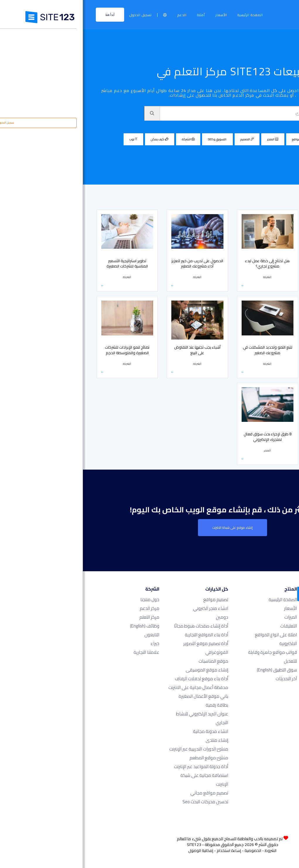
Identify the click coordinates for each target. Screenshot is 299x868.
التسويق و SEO (135, 139)
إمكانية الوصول (118, 850)
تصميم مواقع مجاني (126, 793)
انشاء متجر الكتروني (128, 608)
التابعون (69, 635)
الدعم (99, 15)
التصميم (164, 139)
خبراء (72, 643)
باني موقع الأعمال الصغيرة (121, 696)
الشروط (188, 850)
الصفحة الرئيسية (167, 15)
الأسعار (138, 15)
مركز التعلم (282, 198)
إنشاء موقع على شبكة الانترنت (150, 528)
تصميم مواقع (133, 600)
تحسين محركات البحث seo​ (122, 802)
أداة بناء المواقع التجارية (124, 635)
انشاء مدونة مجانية (128, 731)
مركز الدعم (67, 608)
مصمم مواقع (219, 139)
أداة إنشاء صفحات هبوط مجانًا (118, 626)
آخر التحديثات (203, 679)
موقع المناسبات (130, 661)
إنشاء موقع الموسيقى (124, 670)
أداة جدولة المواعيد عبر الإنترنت (118, 766)
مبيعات (260, 198)
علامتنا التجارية (64, 652)
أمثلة (118, 15)
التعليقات (206, 626)
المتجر (190, 139)
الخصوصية (170, 850)
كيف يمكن (77, 139)
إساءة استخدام (146, 850)
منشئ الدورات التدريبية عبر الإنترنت (116, 749)
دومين (139, 617)
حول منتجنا (67, 600)
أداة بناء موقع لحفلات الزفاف (119, 679)
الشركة (105, 139)
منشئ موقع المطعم (126, 758)
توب (51, 139)
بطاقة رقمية (134, 705)
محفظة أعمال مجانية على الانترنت (115, 687)
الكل (248, 139)
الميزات (208, 617)
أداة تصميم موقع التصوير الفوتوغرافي (123, 648)
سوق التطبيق (194, 670)
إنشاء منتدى (134, 740)
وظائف (62, 626)
